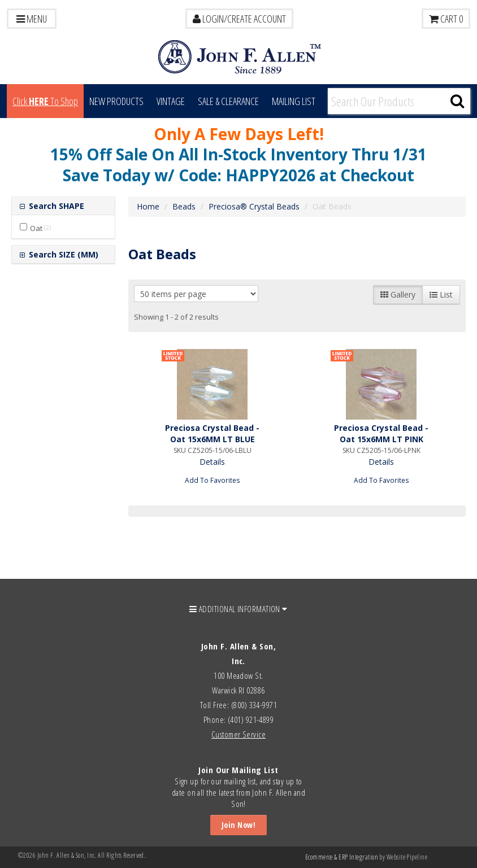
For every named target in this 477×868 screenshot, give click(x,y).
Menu (32, 19)
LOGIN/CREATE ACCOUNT (239, 19)
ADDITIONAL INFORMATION (238, 609)
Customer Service (238, 734)
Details (212, 462)
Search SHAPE (55, 206)
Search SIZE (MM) (62, 254)
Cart (446, 19)
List (441, 295)
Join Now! (238, 825)
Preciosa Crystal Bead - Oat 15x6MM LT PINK (381, 433)
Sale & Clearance (228, 101)
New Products (116, 101)
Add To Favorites (213, 480)
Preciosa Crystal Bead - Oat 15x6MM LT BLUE (212, 433)
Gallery (398, 295)
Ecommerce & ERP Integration (342, 857)
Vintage (171, 101)
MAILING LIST (294, 101)
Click (45, 101)
